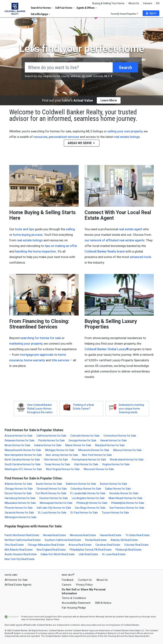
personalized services (64, 137)
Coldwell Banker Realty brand (105, 251)
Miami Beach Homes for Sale (126, 498)
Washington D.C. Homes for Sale (23, 469)
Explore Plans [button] (53, 619)
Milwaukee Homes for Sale (20, 503)
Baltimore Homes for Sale (81, 484)
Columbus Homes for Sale (86, 489)
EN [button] (158, 3)
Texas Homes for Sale (57, 464)
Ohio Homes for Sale (56, 460)
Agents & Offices (87, 8)
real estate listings (127, 137)
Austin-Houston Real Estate (21, 554)
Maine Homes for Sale (78, 445)
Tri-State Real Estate (138, 535)
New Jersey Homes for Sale (62, 455)
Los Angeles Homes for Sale (88, 498)
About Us (134, 3)
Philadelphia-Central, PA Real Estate (91, 550)
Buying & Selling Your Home (108, 3)
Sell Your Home (65, 8)
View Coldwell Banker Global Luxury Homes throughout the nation (40, 409)
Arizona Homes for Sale (19, 436)
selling (70, 229)
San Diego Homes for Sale (90, 508)
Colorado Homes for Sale (85, 436)
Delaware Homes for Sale (20, 440)
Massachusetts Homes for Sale (23, 450)
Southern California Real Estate (63, 540)
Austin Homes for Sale (49, 484)
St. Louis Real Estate (114, 554)
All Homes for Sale (16, 580)
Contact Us (85, 580)
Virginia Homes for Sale (116, 464)
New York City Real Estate (20, 559)
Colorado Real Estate (136, 545)
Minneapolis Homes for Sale (56, 503)
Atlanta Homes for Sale (18, 484)
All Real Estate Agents (18, 585)
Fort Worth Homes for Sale (51, 493)
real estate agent (131, 229)
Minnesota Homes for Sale (94, 450)
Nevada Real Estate (54, 535)
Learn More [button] (109, 100)
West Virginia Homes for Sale (63, 469)
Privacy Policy (84, 585)
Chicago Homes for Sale (19, 489)
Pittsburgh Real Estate (128, 550)
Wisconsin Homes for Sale (99, 469)
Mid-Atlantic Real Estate (19, 550)
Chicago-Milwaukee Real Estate (46, 545)
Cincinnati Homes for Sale (52, 489)
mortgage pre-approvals (37, 355)
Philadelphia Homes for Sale (128, 503)
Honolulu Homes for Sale (124, 493)
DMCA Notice (103, 603)
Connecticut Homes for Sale (120, 436)
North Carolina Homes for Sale (22, 460)
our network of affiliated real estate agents (115, 240)
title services (61, 360)
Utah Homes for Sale (86, 464)
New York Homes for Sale (97, 455)
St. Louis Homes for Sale (52, 513)
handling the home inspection (36, 251)
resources (41, 137)
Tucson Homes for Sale (115, 513)
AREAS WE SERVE (82, 143)
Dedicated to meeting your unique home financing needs (131, 409)
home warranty (35, 360)
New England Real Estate (51, 550)
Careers (148, 3)
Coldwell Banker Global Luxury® (107, 349)
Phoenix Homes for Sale (19, 508)
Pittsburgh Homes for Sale (92, 503)
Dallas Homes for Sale (118, 489)
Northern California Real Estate (23, 540)
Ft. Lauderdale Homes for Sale (88, 493)
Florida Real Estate (96, 540)
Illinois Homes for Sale (17, 445)
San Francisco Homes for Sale (127, 508)
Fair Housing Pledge (74, 608)
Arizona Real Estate (80, 545)
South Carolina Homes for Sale (23, 464)
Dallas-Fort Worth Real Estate (58, 554)
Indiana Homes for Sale (48, 445)
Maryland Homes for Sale (110, 445)
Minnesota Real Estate (83, 535)
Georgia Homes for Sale (83, 440)
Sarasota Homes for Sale (19, 513)
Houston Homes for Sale (54, 498)
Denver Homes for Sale (18, 493)
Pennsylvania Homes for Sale (89, 460)
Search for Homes (42, 8)
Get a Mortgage (41, 14)
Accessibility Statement (76, 603)
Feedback (68, 580)
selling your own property (125, 131)
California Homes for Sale (51, 436)
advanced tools (141, 257)
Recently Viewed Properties (124, 14)
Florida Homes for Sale (52, 440)
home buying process (28, 235)
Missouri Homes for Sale (127, 450)
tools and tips (25, 229)
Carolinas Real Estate (108, 545)
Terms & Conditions (74, 598)
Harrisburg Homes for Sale (20, 498)
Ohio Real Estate (14, 545)
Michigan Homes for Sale (60, 450)
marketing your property (26, 344)
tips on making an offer (61, 246)
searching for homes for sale (41, 338)
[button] (151, 13)
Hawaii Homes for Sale (114, 440)
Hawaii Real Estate (111, 535)
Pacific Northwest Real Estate (22, 535)
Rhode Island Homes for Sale (127, 460)
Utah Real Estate (88, 554)
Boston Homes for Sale (114, 484)
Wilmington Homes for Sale (21, 517)
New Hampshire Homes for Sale (23, 455)
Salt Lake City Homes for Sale (54, 508)
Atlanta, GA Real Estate (124, 540)
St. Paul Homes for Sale (84, 513)
